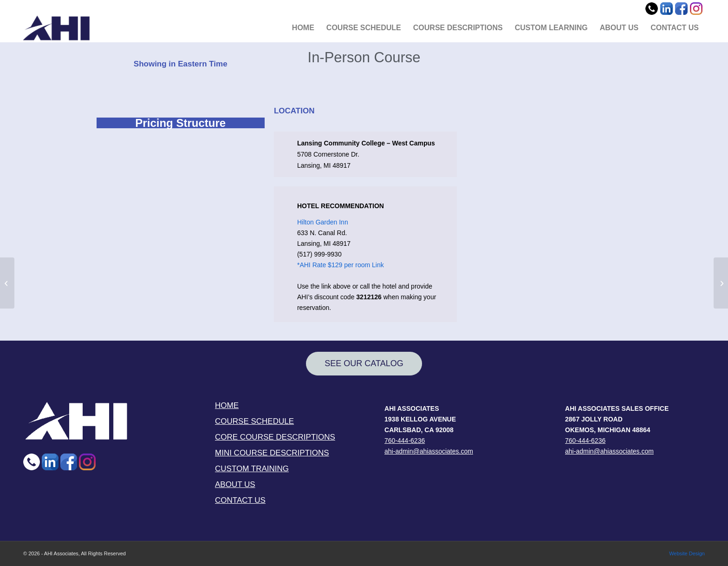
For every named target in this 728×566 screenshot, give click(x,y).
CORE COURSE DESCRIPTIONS (275, 437)
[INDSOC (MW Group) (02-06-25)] (7, 283)
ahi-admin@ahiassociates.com (429, 451)
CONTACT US (240, 500)
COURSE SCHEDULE (254, 421)
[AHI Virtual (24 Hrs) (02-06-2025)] (721, 283)
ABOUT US (235, 484)
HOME (227, 405)
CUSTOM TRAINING (252, 469)
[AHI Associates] (56, 28)
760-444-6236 (405, 441)
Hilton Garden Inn (323, 222)
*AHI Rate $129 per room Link (341, 265)
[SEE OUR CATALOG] (364, 364)
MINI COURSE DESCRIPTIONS (272, 453)
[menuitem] (303, 28)
